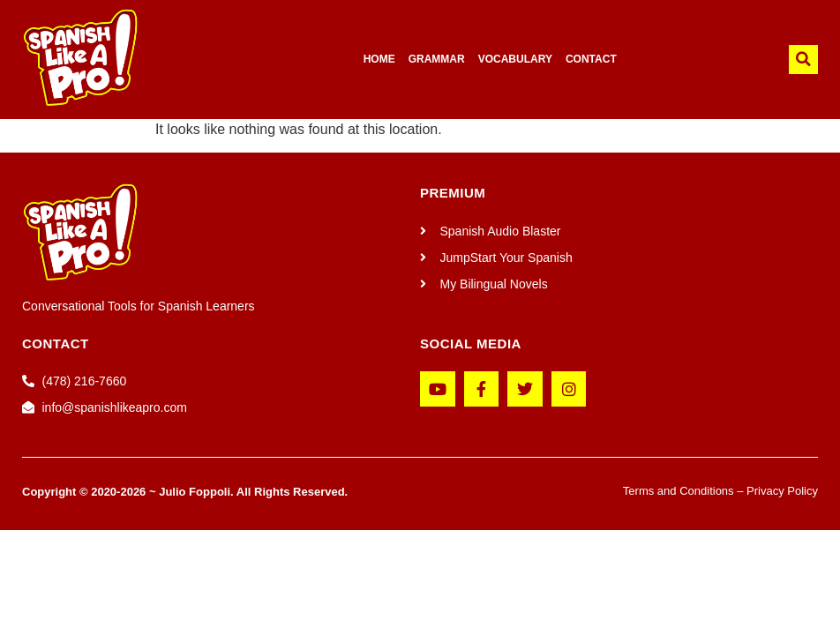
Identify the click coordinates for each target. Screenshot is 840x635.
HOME (379, 59)
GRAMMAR (437, 59)
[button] (803, 60)
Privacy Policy (782, 491)
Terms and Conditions (679, 491)
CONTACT (591, 59)
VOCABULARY (515, 59)
